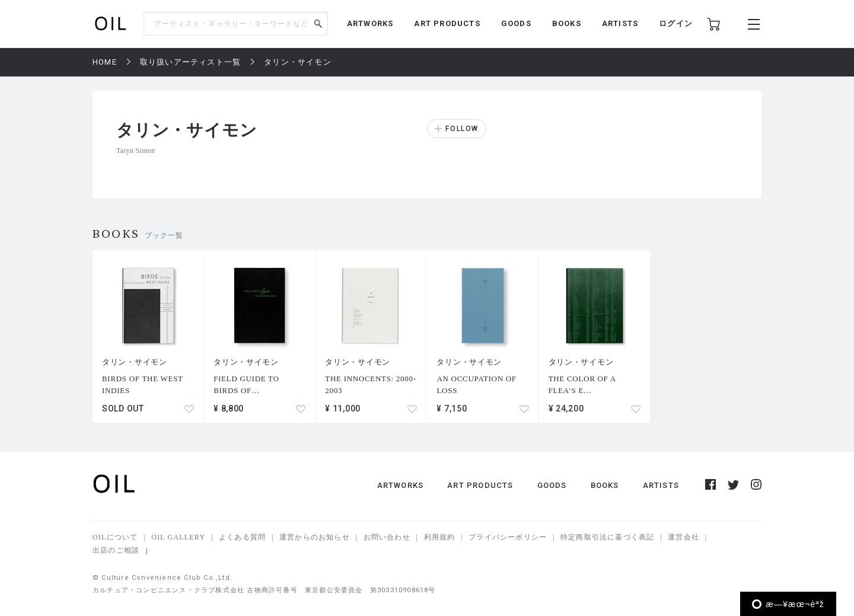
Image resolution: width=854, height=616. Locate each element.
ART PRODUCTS (447, 23)
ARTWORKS (370, 23)
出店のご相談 (116, 550)
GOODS (516, 23)
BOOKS (567, 23)
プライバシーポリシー (508, 537)
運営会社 (683, 537)
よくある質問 (242, 537)
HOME (105, 62)
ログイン (676, 23)
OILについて (115, 537)
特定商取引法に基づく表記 (607, 537)
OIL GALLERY (178, 537)
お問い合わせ (387, 537)
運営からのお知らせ (315, 537)
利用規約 (440, 537)
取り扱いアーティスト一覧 (190, 62)
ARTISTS (620, 23)
